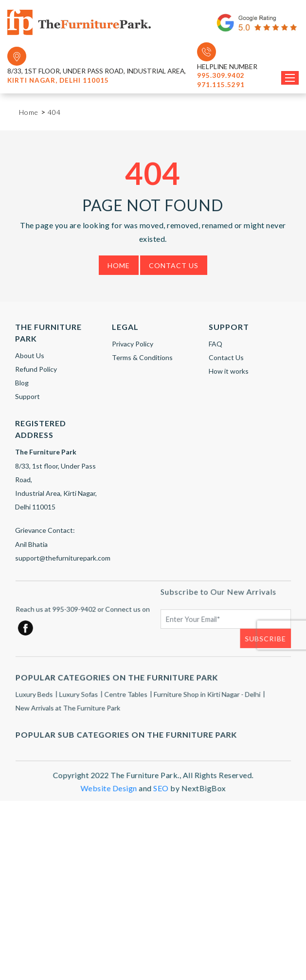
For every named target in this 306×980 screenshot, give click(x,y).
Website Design (109, 794)
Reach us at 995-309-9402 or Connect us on (83, 616)
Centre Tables (126, 701)
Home (119, 265)
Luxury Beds (36, 701)
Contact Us (174, 265)
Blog (22, 383)
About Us (30, 355)
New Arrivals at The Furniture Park (69, 715)
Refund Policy (36, 369)
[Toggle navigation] (290, 78)
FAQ (216, 344)
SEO (161, 794)
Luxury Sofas (80, 701)
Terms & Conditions (142, 357)
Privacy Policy (133, 344)
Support (27, 396)
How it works (229, 371)
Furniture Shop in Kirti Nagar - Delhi (206, 701)
